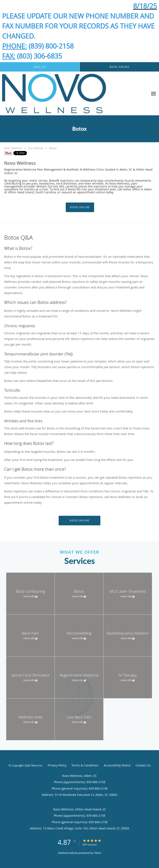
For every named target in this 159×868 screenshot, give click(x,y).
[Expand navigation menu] (153, 94)
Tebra (98, 853)
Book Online (80, 207)
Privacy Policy (57, 765)
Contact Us (143, 765)
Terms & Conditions (85, 765)
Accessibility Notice (117, 765)
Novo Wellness (13, 148)
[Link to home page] (74, 94)
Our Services (36, 148)
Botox (53, 148)
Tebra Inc (37, 765)
